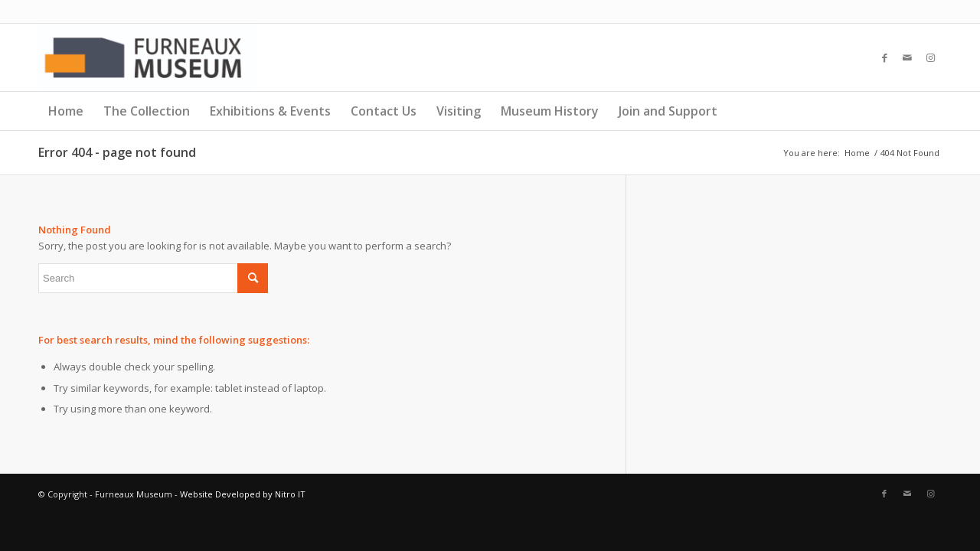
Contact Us (384, 111)
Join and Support (668, 111)
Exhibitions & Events (270, 111)
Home (66, 111)
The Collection (147, 111)
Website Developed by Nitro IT (243, 494)
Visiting (459, 111)
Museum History (550, 111)
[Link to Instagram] (930, 57)
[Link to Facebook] (884, 57)
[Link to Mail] (907, 57)
